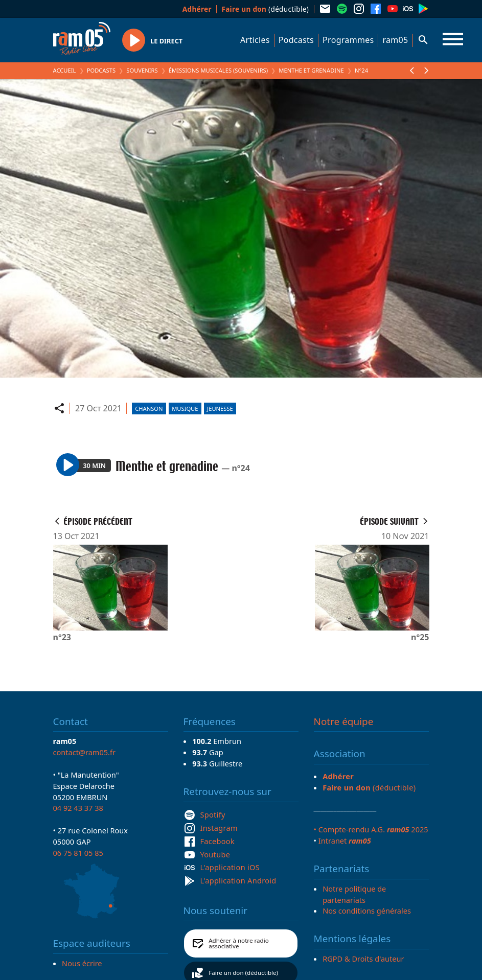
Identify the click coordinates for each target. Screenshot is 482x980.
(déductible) (265, 9)
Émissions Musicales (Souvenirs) (218, 70)
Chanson (149, 409)
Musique (185, 409)
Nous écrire (82, 963)
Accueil (65, 70)
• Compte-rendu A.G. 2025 (371, 829)
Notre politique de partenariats (354, 894)
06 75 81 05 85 (78, 853)
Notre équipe (344, 721)
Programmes (348, 40)
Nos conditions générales (367, 911)
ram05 (395, 40)
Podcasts (296, 40)
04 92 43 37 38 (78, 808)
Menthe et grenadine (311, 70)
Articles (255, 40)
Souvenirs (142, 70)
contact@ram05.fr (85, 752)
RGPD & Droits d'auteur (363, 959)
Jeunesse (220, 409)
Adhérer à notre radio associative (239, 943)
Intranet (345, 841)
